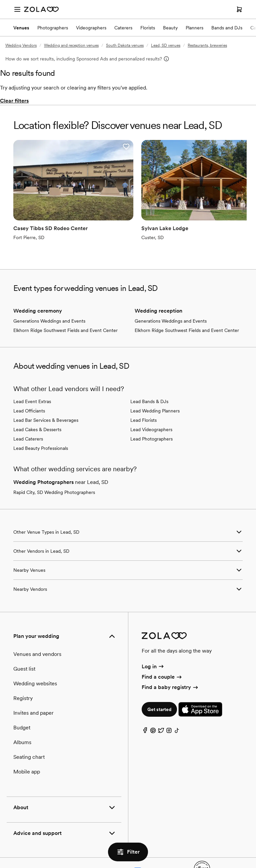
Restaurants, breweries (207, 45)
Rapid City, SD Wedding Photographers (54, 469)
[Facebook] (145, 709)
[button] (91, 147)
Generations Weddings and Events (49, 298)
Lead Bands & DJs (149, 378)
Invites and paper (33, 689)
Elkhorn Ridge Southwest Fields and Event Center (65, 307)
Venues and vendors (37, 631)
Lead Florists (143, 397)
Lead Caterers (28, 415)
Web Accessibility (0, 0)
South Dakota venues (125, 45)
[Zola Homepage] (41, 9)
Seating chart (29, 734)
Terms (75, 847)
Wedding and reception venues (71, 45)
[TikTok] (177, 709)
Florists (148, 28)
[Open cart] (239, 9)
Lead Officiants (29, 387)
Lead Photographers (151, 415)
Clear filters (14, 101)
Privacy (53, 847)
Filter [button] (128, 852)
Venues (21, 28)
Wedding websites (35, 660)
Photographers (53, 28)
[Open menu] (17, 9)
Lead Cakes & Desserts (37, 406)
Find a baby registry (170, 664)
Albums (22, 719)
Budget (22, 704)
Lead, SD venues (166, 45)
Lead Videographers (151, 406)
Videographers (91, 28)
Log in (153, 643)
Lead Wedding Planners (155, 387)
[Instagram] (169, 709)
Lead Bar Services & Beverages (46, 397)
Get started (159, 686)
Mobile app (27, 748)
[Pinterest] (153, 709)
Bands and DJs (227, 28)
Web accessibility (168, 847)
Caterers (123, 28)
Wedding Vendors (21, 45)
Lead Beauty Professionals (41, 425)
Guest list (24, 645)
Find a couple (162, 653)
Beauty (170, 28)
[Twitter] (161, 709)
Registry (23, 675)
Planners (194, 28)
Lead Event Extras (32, 378)
